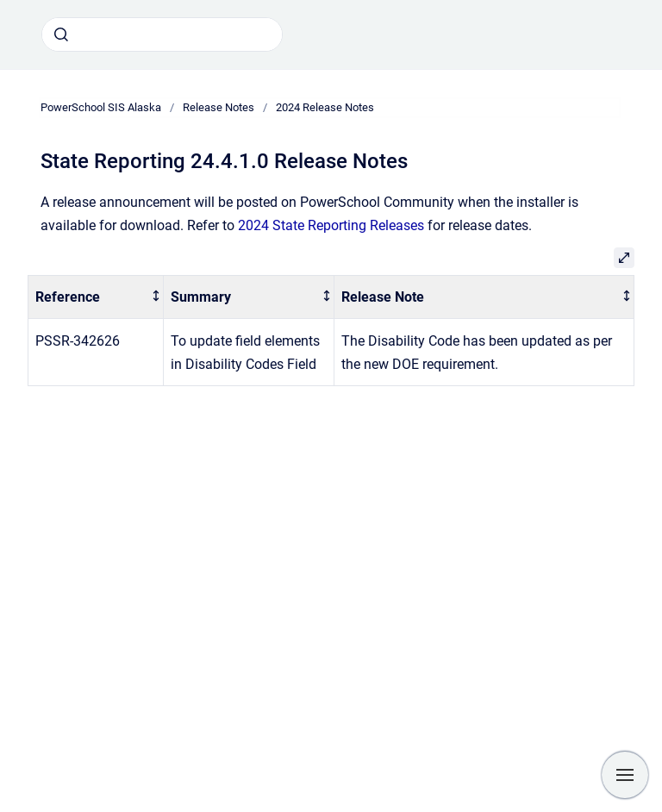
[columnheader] (96, 297)
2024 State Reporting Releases (331, 225)
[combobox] (162, 34)
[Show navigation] (625, 775)
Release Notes (219, 107)
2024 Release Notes (325, 107)
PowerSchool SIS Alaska (101, 107)
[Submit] (61, 34)
